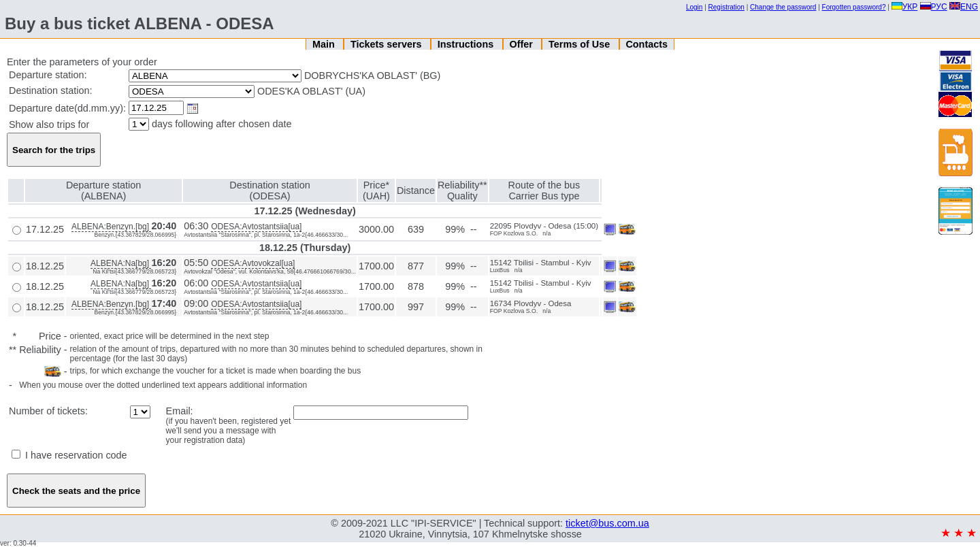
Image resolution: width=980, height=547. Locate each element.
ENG (964, 7)
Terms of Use (581, 44)
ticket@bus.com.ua (607, 523)
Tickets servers (388, 44)
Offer (522, 44)
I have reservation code (69, 455)
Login (694, 7)
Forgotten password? (854, 7)
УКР (905, 7)
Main (325, 44)
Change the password (783, 7)
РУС (934, 7)
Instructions (467, 44)
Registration (726, 7)
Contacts (647, 44)
